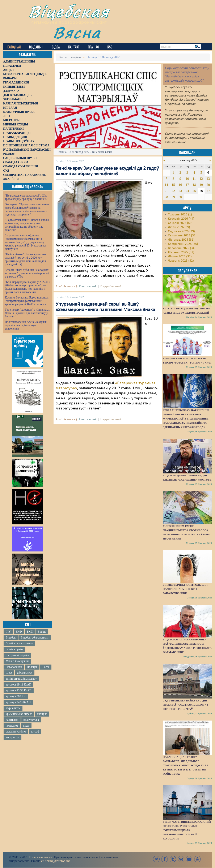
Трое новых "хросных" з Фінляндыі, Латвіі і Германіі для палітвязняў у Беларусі (28, 313)
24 (187, 191)
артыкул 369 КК (16, 696)
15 (173, 185)
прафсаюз (12, 726)
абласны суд (25, 673)
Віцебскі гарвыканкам (19, 643)
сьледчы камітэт (16, 732)
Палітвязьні (88, 287)
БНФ (19, 632)
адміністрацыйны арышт (21, 679)
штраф (35, 732)
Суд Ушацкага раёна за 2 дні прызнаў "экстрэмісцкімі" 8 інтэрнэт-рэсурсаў (185, 705)
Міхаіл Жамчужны (17, 661)
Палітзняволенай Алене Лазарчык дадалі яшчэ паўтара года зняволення (26, 325)
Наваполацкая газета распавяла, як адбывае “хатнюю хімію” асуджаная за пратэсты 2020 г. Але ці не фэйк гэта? (186, 765)
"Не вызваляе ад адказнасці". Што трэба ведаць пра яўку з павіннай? (26, 197)
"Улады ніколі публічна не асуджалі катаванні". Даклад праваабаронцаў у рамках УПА (27, 273)
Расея (46, 667)
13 (208, 179)
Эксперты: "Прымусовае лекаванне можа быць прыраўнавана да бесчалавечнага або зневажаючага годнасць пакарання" (27, 209)
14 (166, 185)
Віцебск (11, 638)
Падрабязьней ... (113, 287)
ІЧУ (8, 632)
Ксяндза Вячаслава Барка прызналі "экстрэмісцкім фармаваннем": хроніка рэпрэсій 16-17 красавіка (27, 301)
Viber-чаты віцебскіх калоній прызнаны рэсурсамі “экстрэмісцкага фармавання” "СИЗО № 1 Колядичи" (187, 830)
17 (187, 185)
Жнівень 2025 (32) (181, 252)
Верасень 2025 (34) (182, 248)
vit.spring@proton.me (56, 861)
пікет (26, 726)
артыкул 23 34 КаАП (19, 690)
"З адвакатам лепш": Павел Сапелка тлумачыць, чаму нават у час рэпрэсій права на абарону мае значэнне (27, 225)
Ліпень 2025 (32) (180, 257)
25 (194, 191)
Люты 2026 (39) (179, 227)
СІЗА (9, 673)
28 (166, 197)
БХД (30, 632)
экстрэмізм (12, 737)
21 (166, 191)
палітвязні (12, 720)
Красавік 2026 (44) (181, 219)
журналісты (13, 708)
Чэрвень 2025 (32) (181, 261)
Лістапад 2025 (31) (181, 240)
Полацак (32, 667)
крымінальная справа (19, 714)
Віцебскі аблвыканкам (34, 638)
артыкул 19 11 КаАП (18, 685)
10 (187, 179)
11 (194, 179)
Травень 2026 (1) (180, 215)
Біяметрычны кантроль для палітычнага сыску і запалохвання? (185, 589)
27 (208, 191)
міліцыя (42, 714)
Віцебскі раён (14, 649)
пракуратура (31, 720)
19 (201, 185)
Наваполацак (14, 667)
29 (173, 197)
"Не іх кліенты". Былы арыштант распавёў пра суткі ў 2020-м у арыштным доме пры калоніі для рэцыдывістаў (25, 259)
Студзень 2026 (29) (181, 231)
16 (180, 185)
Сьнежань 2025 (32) (182, 236)
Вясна (77, 32)
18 (194, 185)
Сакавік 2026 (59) (180, 223)
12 (201, 179)
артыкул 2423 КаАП (18, 702)
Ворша (42, 632)
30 (180, 197)
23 (180, 191)
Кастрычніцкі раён (17, 655)
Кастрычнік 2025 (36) (183, 244)
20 (208, 185)
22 (173, 191)
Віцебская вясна (41, 857)
